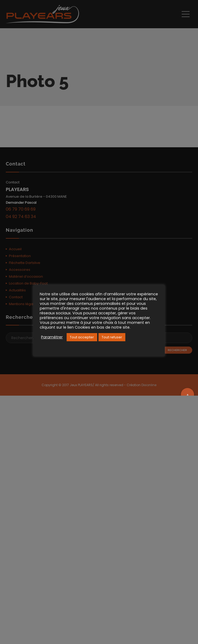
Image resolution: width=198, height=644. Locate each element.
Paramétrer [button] (52, 337)
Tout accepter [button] (82, 337)
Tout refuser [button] (112, 337)
